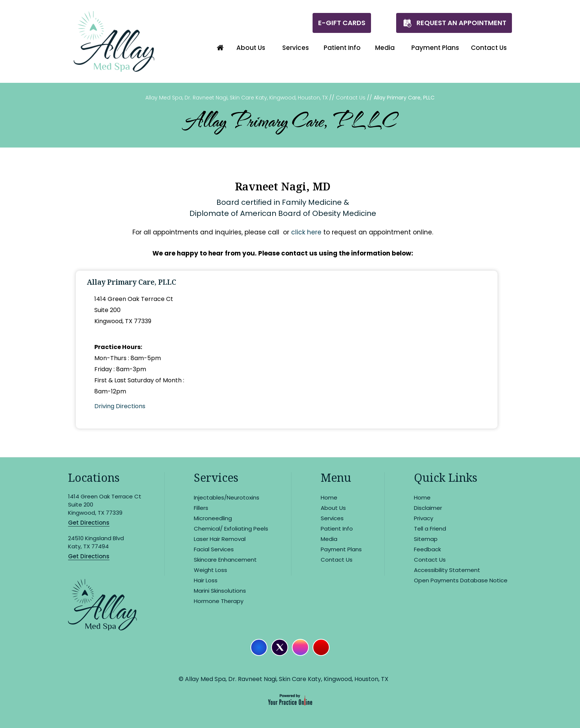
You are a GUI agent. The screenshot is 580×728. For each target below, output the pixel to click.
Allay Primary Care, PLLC (131, 282)
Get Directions (89, 523)
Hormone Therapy (219, 601)
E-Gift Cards (342, 23)
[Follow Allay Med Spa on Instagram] (300, 647)
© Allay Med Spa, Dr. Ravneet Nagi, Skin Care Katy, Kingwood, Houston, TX (284, 679)
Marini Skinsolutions (220, 591)
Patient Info (337, 529)
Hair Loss (206, 580)
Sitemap (426, 539)
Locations (94, 478)
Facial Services (214, 549)
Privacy (424, 518)
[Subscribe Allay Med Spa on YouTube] (321, 647)
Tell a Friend (430, 529)
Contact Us (351, 98)
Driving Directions (120, 406)
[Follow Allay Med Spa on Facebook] (259, 647)
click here (306, 232)
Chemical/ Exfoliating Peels (231, 529)
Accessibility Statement (447, 570)
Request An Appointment (461, 23)
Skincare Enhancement (225, 560)
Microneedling (213, 518)
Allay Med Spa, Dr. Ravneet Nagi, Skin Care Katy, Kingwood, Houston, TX (237, 98)
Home (329, 497)
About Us (333, 508)
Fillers (201, 508)
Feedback (427, 549)
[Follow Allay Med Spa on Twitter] (280, 647)
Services (216, 478)
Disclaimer (428, 508)
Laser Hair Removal (220, 539)
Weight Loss (210, 570)
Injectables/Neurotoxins (227, 497)
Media (329, 539)
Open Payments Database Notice (461, 580)
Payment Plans (341, 549)
